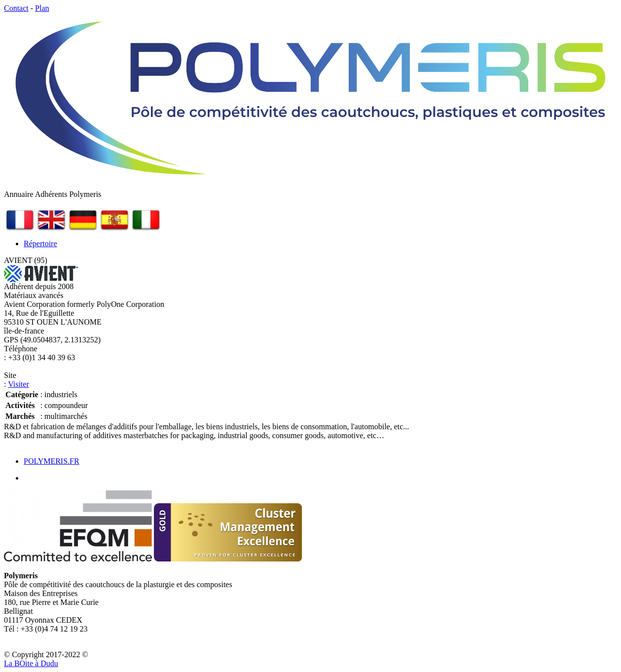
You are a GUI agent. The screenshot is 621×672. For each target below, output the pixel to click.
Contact (16, 8)
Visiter (18, 384)
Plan (42, 8)
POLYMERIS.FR (52, 461)
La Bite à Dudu (31, 663)
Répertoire (40, 243)
